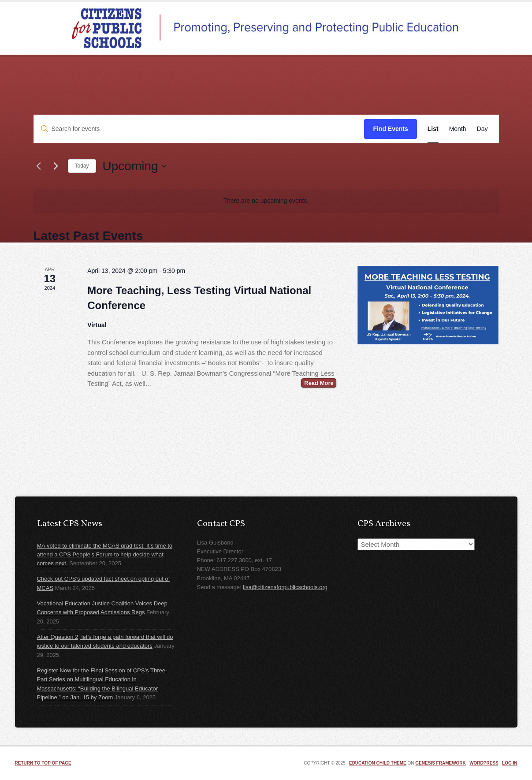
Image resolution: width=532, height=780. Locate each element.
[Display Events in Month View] (458, 129)
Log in (510, 763)
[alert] (266, 201)
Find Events (390, 129)
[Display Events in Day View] (482, 129)
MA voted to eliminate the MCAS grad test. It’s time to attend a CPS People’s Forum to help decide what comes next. (105, 555)
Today (82, 166)
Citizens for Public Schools (266, 28)
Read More (319, 383)
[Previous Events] (39, 166)
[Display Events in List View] (433, 129)
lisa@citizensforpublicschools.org (285, 587)
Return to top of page (43, 763)
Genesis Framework (440, 763)
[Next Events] (56, 166)
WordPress (484, 763)
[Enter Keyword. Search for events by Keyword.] (199, 129)
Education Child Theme (378, 763)
